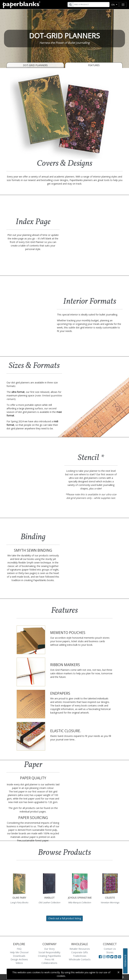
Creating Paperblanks (49, 956)
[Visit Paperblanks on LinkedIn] (116, 957)
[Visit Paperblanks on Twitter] (112, 957)
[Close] (118, 972)
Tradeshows (80, 956)
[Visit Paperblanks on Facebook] (100, 957)
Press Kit (49, 959)
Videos (19, 963)
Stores (110, 952)
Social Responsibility (49, 952)
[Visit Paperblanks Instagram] (104, 957)
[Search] (91, 5)
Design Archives (19, 959)
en (113, 5)
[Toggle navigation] (123, 5)
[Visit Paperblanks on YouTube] (108, 957)
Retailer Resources (80, 949)
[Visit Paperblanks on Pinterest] (120, 957)
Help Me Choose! (19, 952)
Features (94, 65)
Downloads (19, 956)
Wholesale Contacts (80, 959)
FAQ (19, 949)
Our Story (49, 949)
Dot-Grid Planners (35, 65)
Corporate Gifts (80, 952)
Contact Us (110, 949)
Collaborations (49, 963)
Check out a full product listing (65, 918)
